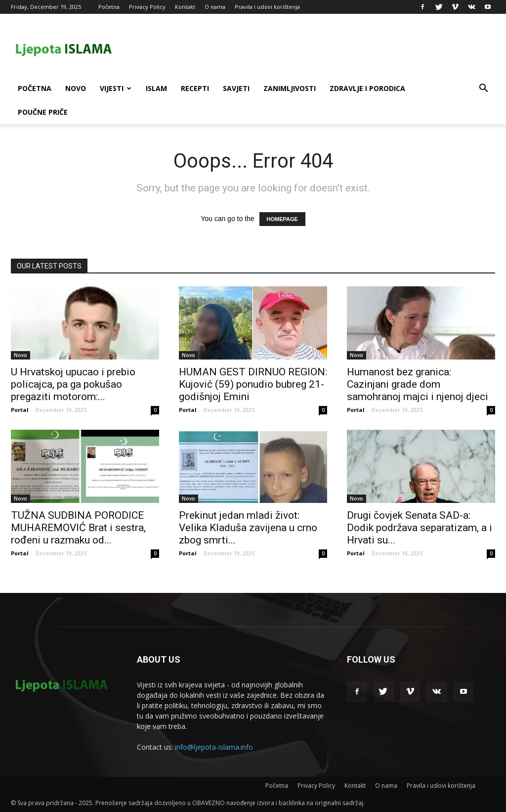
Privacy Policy (147, 7)
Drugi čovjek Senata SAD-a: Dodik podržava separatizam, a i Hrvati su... (420, 528)
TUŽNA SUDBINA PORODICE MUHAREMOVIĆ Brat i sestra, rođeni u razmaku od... (78, 528)
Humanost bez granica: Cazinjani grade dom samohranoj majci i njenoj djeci (418, 384)
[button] (483, 89)
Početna (109, 7)
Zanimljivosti (290, 88)
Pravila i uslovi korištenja (267, 7)
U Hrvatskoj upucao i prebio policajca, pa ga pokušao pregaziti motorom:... (73, 384)
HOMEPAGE (282, 219)
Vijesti (116, 88)
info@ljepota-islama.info (214, 747)
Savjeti (236, 88)
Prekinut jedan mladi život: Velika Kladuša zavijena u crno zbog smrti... (248, 528)
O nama (215, 7)
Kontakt (185, 7)
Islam (156, 88)
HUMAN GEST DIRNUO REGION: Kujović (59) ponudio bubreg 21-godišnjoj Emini (253, 384)
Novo (76, 88)
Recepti (195, 88)
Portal (20, 410)
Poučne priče (43, 112)
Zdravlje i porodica (367, 88)
